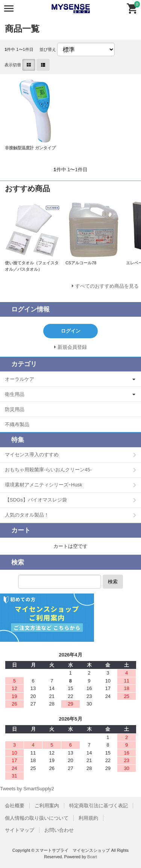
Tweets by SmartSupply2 (27, 789)
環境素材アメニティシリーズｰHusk (44, 485)
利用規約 (88, 818)
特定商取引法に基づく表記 (99, 806)
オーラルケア (20, 379)
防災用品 (15, 409)
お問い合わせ (59, 830)
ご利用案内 (47, 806)
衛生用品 (15, 394)
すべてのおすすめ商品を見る (107, 286)
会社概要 (15, 806)
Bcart (92, 857)
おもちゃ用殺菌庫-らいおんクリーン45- (48, 470)
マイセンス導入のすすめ (32, 455)
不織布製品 (17, 424)
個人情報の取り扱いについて (37, 818)
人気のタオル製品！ (27, 515)
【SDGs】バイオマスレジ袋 (36, 500)
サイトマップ (20, 830)
